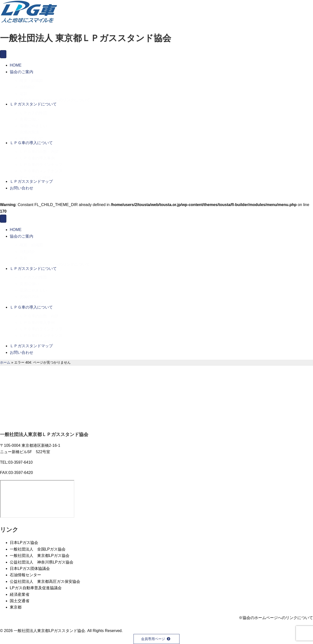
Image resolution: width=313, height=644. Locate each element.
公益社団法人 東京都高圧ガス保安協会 (45, 581)
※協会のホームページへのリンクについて (276, 618)
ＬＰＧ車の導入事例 (37, 156)
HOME (16, 65)
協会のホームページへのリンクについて (55, 98)
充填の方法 (29, 130)
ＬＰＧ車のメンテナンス (41, 168)
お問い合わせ (22, 188)
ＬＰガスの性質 (33, 110)
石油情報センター (25, 575)
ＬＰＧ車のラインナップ (41, 162)
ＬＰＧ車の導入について (31, 143)
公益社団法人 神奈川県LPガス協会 (42, 562)
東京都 (16, 607)
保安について (31, 136)
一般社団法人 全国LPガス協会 (38, 549)
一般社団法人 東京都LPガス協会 (40, 556)
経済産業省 (20, 594)
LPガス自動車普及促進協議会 (36, 588)
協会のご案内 (22, 72)
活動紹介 (27, 85)
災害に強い (29, 117)
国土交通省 (20, 601)
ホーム (5, 362)
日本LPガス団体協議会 (30, 569)
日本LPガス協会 (24, 543)
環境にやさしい (33, 123)
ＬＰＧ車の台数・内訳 (39, 149)
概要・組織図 (31, 78)
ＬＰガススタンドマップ (31, 181)
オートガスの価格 (35, 175)
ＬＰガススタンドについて (33, 104)
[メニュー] (3, 54)
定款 (23, 91)
